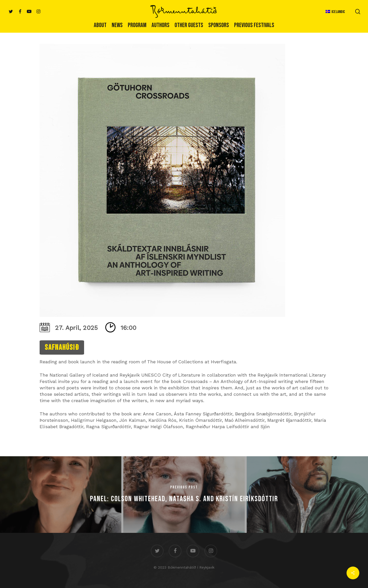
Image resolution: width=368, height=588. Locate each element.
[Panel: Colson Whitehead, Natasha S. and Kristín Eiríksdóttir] (184, 495)
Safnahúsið (62, 347)
